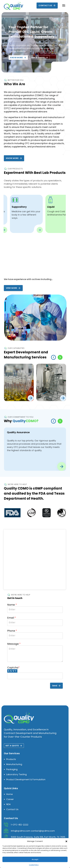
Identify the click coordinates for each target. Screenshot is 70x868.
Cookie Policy (34, 865)
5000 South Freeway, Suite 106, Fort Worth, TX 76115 (38, 837)
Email (12, 627)
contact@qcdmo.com (43, 831)
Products (11, 759)
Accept (35, 859)
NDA (8, 804)
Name (12, 614)
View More (13, 294)
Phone (12, 640)
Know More (18, 58)
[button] (66, 841)
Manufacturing (14, 764)
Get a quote (40, 58)
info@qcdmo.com (21, 831)
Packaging (12, 769)
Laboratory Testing (16, 774)
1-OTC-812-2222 (20, 825)
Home (9, 794)
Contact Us (47, 5)
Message (14, 663)
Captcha (13, 680)
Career (10, 799)
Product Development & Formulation (26, 779)
